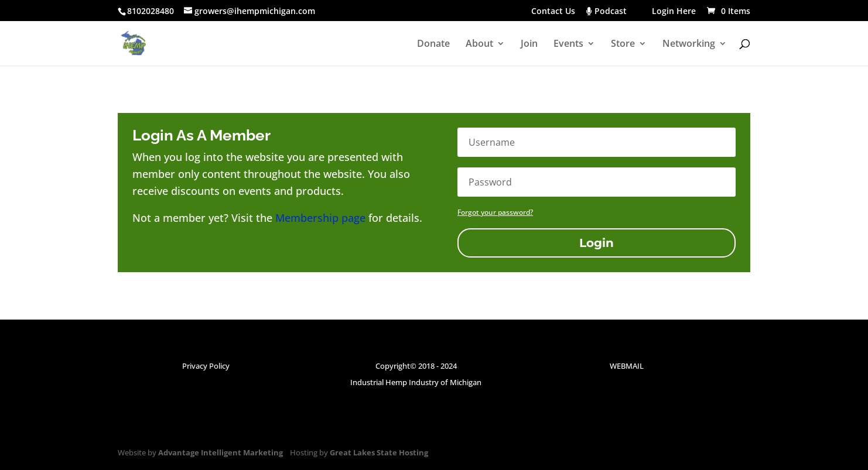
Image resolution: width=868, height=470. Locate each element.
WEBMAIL (627, 366)
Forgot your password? (495, 212)
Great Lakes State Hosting (379, 452)
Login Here (674, 12)
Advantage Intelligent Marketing (221, 452)
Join (529, 44)
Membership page (320, 218)
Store (623, 44)
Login (597, 243)
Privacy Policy (206, 366)
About (479, 44)
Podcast (614, 12)
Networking (689, 44)
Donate (433, 44)
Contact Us (553, 12)
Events (568, 44)
